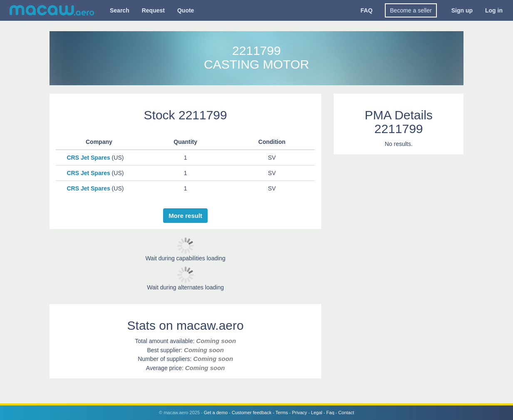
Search (120, 10)
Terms (282, 413)
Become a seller (411, 10)
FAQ (367, 10)
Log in (494, 10)
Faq (330, 413)
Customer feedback (252, 413)
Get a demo (216, 413)
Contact (346, 413)
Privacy (300, 413)
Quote (186, 10)
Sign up (462, 10)
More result (185, 216)
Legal (317, 413)
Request (153, 10)
